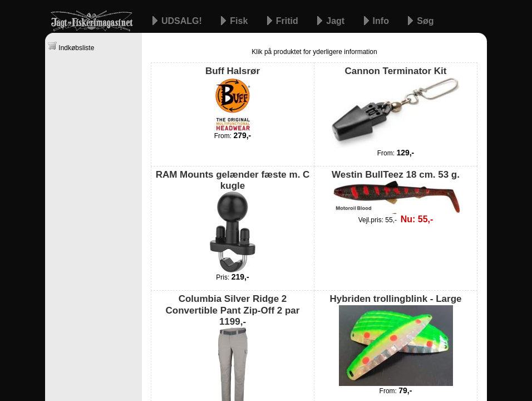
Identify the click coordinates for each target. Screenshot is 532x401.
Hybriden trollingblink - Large (395, 339)
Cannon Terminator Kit (396, 107)
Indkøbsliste (71, 47)
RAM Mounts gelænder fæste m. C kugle (233, 221)
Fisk (240, 21)
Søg (425, 21)
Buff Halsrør (233, 98)
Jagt (336, 21)
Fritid (288, 21)
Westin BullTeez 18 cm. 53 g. (396, 192)
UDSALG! (183, 21)
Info (382, 21)
